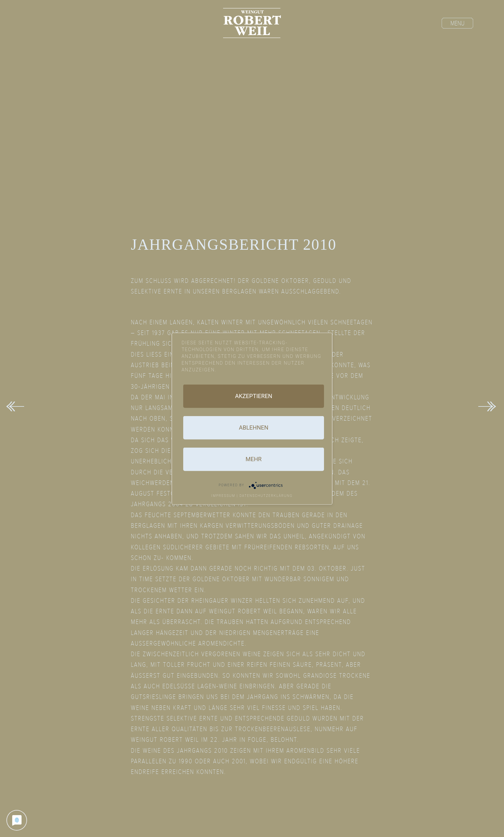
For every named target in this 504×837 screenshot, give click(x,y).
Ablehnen (254, 427)
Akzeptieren (253, 396)
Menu (457, 23)
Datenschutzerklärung (266, 495)
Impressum (224, 495)
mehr (254, 459)
